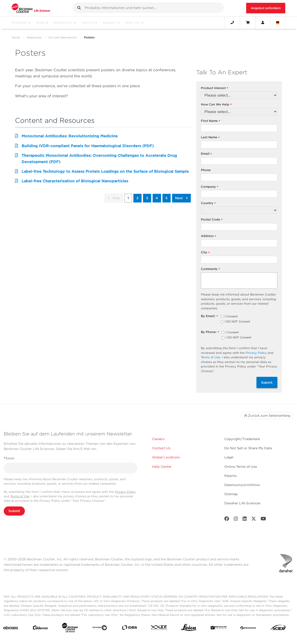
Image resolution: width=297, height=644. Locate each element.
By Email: (209, 316)
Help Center (162, 467)
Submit (267, 382)
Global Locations (166, 457)
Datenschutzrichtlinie (242, 485)
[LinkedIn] (245, 520)
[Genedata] (100, 629)
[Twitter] (254, 520)
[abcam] (11, 629)
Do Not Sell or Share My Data (248, 448)
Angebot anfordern (266, 8)
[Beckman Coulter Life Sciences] (70, 629)
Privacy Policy (256, 353)
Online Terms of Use (241, 467)
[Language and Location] (278, 22)
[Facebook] (227, 520)
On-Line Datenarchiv (63, 37)
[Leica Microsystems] (189, 629)
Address (209, 236)
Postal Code (212, 220)
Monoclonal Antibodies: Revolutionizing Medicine (70, 136)
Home (16, 37)
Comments (211, 269)
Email (207, 154)
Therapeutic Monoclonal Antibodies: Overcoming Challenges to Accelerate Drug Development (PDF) (99, 159)
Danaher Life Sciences (242, 503)
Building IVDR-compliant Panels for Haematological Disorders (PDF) (88, 146)
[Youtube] (263, 520)
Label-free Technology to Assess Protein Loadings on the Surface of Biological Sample (105, 171)
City (205, 253)
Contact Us (161, 448)
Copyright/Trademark (242, 439)
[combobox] (148, 8)
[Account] (263, 22)
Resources (34, 37)
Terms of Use (211, 357)
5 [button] (167, 198)
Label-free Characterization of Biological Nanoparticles (75, 181)
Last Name (210, 137)
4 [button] (157, 198)
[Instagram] (236, 520)
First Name (211, 121)
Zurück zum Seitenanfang (267, 416)
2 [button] (137, 198)
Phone (206, 170)
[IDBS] (129, 629)
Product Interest (215, 88)
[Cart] (248, 22)
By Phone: (210, 332)
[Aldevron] (40, 629)
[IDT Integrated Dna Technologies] (159, 629)
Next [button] (181, 198)
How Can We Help (216, 105)
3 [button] (147, 198)
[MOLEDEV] (218, 629)
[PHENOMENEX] (248, 629)
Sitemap (231, 494)
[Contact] (232, 22)
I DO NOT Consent (237, 322)
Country (208, 203)
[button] (79, 8)
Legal (229, 457)
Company (210, 187)
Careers (158, 439)
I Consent (231, 317)
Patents (231, 476)
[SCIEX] (278, 629)
